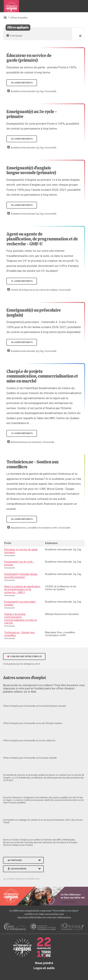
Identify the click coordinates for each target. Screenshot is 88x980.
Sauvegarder (17, 869)
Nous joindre (44, 963)
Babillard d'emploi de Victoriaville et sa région (11, 7)
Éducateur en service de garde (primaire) (29, 58)
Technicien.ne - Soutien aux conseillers (32, 464)
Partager (14, 860)
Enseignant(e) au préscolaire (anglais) (34, 313)
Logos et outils (44, 968)
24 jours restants (22, 519)
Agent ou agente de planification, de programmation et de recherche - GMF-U (42, 239)
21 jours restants (22, 281)
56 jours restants (22, 83)
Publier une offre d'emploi (24, 656)
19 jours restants (22, 433)
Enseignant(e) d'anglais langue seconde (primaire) (31, 170)
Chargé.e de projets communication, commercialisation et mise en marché (42, 376)
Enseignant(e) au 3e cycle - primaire (32, 114)
